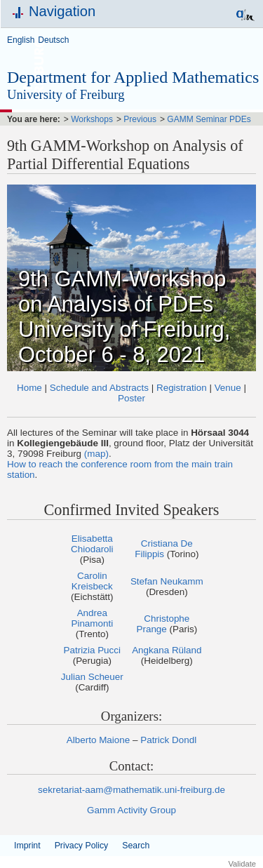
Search (136, 846)
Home (29, 388)
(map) (96, 454)
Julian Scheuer (92, 677)
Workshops (92, 119)
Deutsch (53, 40)
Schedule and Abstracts (99, 388)
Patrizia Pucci (92, 650)
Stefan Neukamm (167, 581)
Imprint (27, 846)
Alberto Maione (98, 740)
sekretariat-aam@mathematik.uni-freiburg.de (131, 790)
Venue (228, 388)
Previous (140, 119)
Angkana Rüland (167, 650)
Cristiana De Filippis (164, 549)
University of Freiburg (66, 94)
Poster (131, 398)
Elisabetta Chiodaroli (92, 544)
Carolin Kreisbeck (92, 581)
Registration (182, 388)
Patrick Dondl (168, 740)
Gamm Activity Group (131, 810)
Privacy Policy (82, 846)
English (21, 40)
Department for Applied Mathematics (133, 77)
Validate (242, 864)
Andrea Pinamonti (92, 618)
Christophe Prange (163, 624)
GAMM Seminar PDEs (209, 119)
